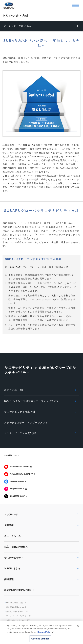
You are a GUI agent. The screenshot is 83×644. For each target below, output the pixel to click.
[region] (41, 632)
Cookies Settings (40, 639)
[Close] (78, 626)
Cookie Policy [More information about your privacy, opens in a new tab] (44, 632)
